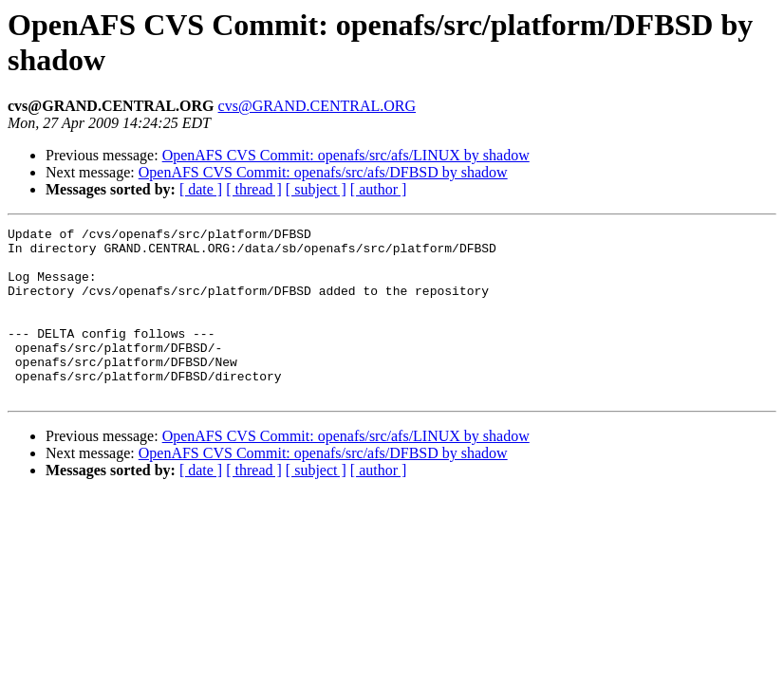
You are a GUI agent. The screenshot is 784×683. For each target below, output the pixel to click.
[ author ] (379, 189)
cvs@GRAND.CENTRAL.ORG (317, 106)
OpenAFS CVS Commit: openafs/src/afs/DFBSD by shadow (323, 172)
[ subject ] (316, 189)
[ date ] (201, 189)
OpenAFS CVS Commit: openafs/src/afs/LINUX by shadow (346, 155)
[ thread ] (254, 189)
